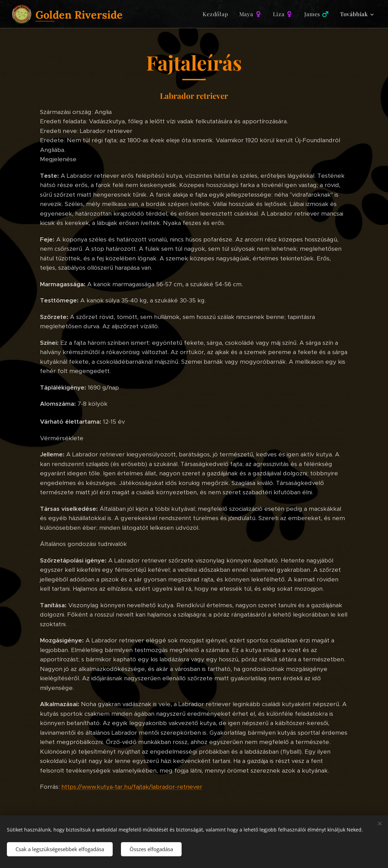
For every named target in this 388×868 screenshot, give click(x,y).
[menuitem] (217, 14)
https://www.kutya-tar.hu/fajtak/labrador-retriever (132, 787)
